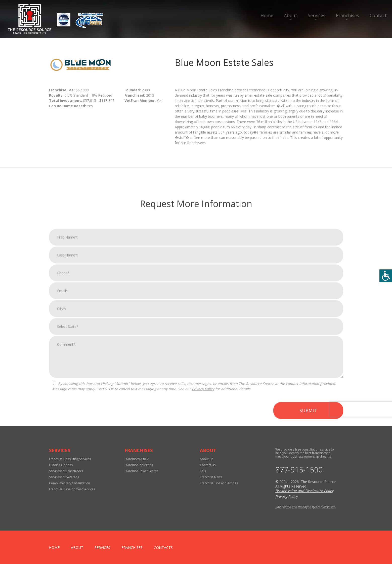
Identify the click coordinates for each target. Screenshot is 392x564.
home (54, 548)
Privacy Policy (203, 491)
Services (317, 15)
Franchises (347, 15)
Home (267, 15)
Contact (378, 15)
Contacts (163, 548)
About (291, 15)
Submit (308, 513)
